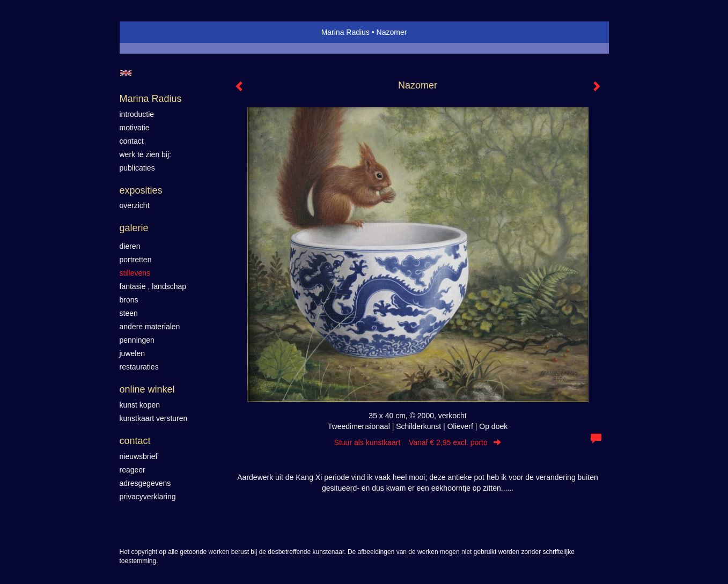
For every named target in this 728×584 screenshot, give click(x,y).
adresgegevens (145, 483)
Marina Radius (345, 32)
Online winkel (147, 389)
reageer (133, 470)
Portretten (136, 260)
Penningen (137, 340)
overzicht (135, 205)
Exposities (141, 190)
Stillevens (135, 273)
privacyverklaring (148, 497)
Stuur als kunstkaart (418, 442)
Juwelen (132, 353)
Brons (129, 300)
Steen (129, 313)
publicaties (137, 168)
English (126, 73)
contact (132, 141)
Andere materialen (150, 327)
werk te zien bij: (145, 154)
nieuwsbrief (139, 456)
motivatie (135, 128)
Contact (135, 441)
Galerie (134, 228)
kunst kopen (140, 405)
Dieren (130, 246)
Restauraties (139, 367)
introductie (137, 114)
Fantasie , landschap (153, 286)
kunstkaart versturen (154, 418)
